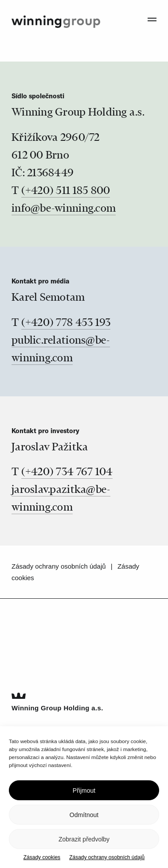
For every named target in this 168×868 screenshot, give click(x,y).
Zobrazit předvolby (84, 839)
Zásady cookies (42, 857)
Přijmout (84, 790)
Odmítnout (84, 815)
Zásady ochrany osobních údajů (107, 857)
